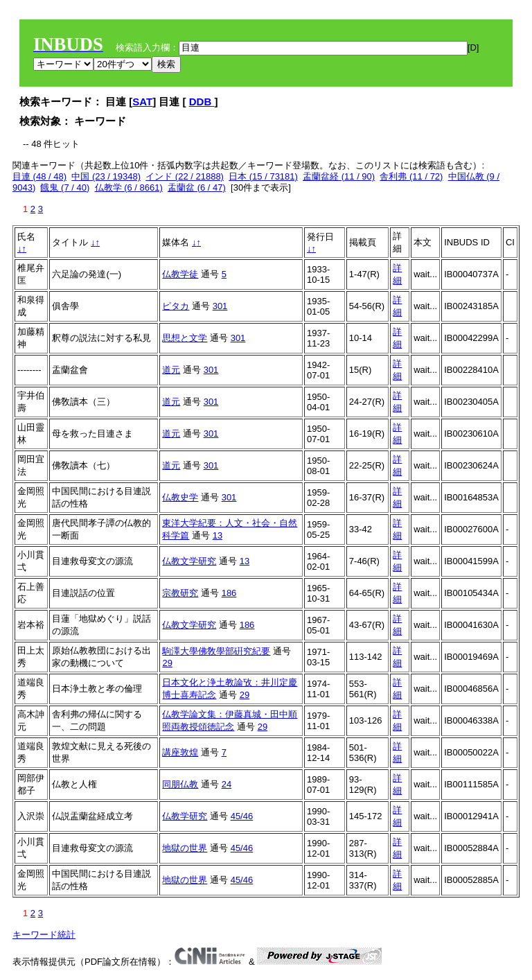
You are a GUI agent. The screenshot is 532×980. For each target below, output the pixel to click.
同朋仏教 (180, 784)
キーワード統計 (44, 935)
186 (229, 593)
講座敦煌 (180, 752)
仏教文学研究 (189, 561)
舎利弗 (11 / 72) (411, 176)
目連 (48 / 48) (39, 176)
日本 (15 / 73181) (263, 176)
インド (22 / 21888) (185, 176)
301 (220, 306)
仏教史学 (180, 497)
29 (167, 663)
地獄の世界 (185, 848)
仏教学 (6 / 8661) (129, 187)
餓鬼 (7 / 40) (65, 187)
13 (218, 535)
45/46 (242, 816)
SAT (142, 102)
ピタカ (176, 306)
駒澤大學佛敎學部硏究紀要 (216, 651)
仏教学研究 (185, 816)
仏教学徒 (180, 274)
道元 (171, 370)
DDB (202, 102)
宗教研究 (180, 593)
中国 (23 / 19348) (106, 176)
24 (227, 784)
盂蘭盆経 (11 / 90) (339, 176)
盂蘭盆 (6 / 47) (197, 187)
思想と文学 (185, 338)
